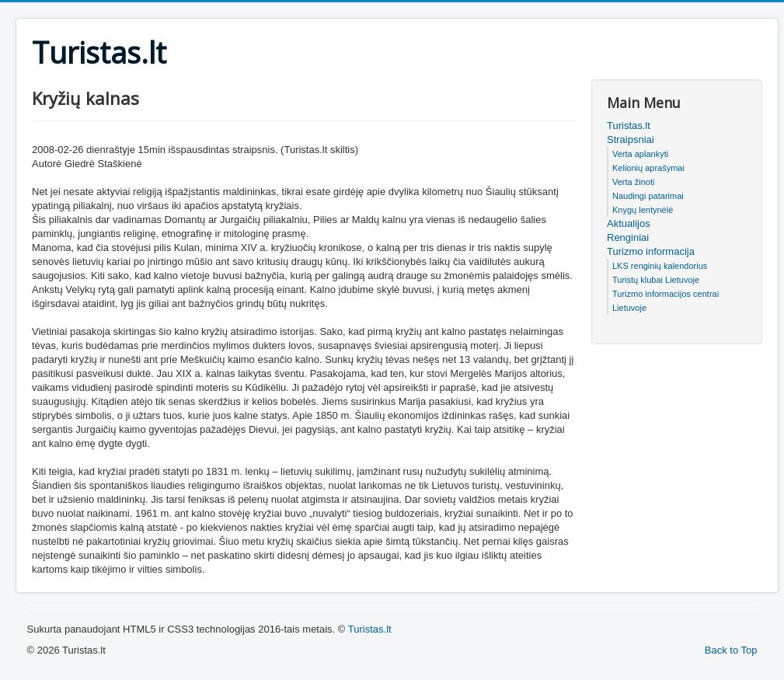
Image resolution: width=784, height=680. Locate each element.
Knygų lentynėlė (643, 210)
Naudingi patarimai (648, 196)
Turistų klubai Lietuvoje (656, 280)
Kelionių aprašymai (648, 168)
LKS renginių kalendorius (660, 266)
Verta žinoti (633, 182)
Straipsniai (631, 139)
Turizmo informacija (651, 251)
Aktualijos (629, 223)
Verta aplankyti (640, 154)
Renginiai (628, 237)
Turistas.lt (629, 126)
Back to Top (731, 650)
